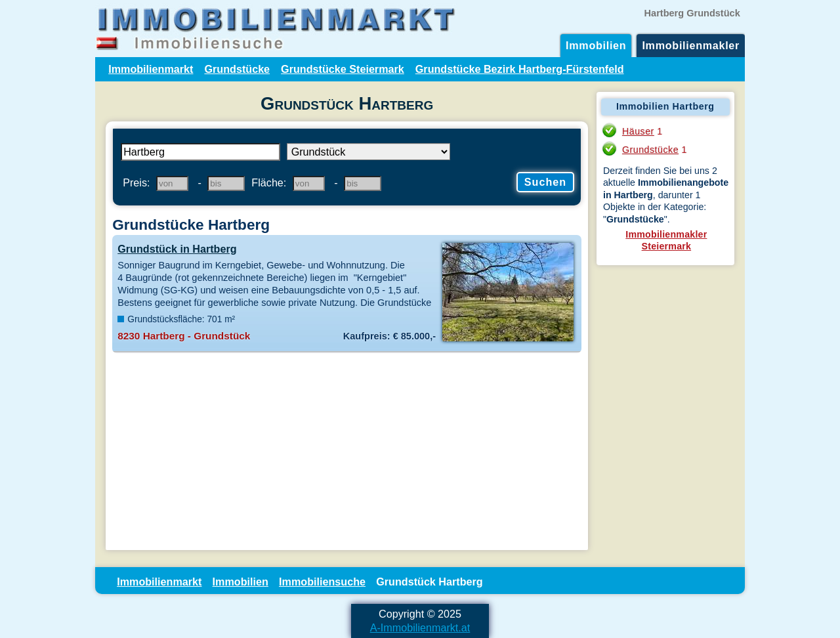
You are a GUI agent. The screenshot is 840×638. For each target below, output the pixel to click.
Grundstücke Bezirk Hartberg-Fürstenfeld (520, 69)
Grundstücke (237, 69)
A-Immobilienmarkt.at (420, 627)
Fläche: (269, 182)
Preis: (136, 182)
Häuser (638, 131)
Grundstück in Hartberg (177, 249)
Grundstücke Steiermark (343, 69)
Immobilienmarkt (151, 69)
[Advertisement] (347, 452)
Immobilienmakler (691, 45)
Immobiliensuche (322, 582)
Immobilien (596, 45)
